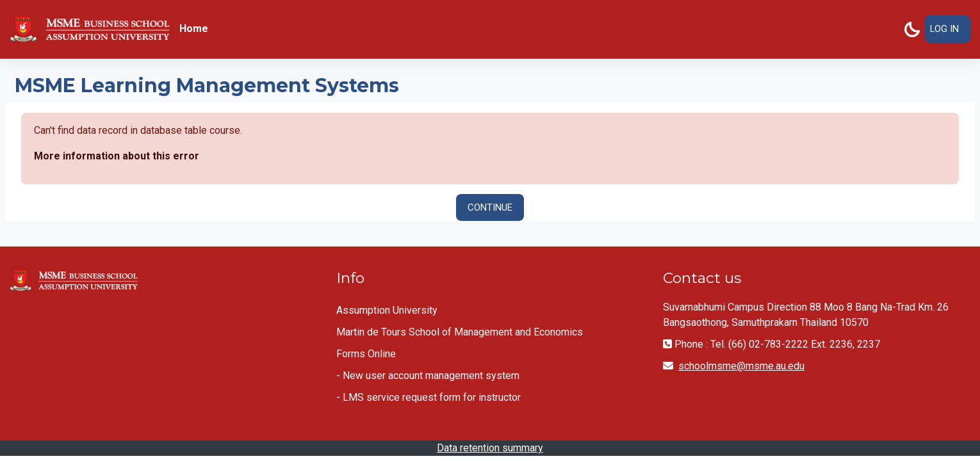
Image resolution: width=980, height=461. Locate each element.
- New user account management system (428, 376)
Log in (944, 29)
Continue (490, 207)
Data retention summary (490, 448)
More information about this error (117, 156)
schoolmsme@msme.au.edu (741, 366)
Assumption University (387, 310)
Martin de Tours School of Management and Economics (460, 332)
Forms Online (366, 354)
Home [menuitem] (194, 28)
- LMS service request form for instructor (429, 397)
